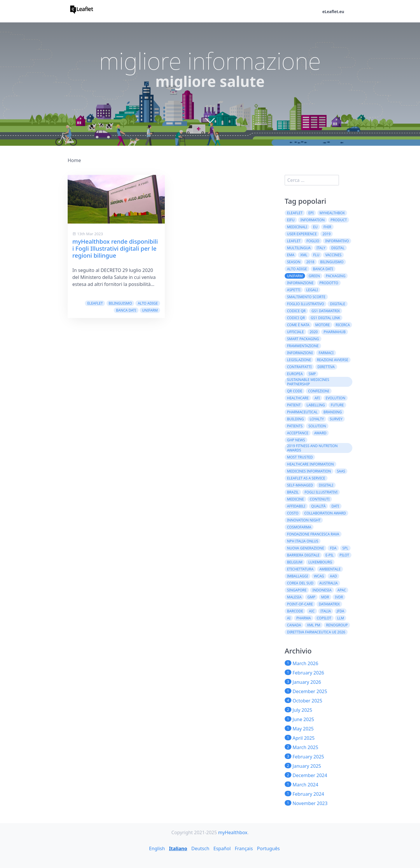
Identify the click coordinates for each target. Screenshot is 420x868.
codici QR (296, 318)
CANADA (294, 625)
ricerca (343, 325)
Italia (326, 611)
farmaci (326, 353)
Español (222, 848)
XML (304, 255)
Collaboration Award (325, 513)
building (295, 419)
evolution (336, 398)
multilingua (299, 248)
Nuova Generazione (306, 548)
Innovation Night (304, 520)
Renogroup (337, 625)
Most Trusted (300, 457)
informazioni (300, 353)
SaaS (341, 471)
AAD (333, 576)
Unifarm (150, 310)
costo (293, 513)
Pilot (344, 555)
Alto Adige (148, 303)
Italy (321, 248)
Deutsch (200, 848)
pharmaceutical (302, 412)
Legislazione (299, 360)
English (157, 848)
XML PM (313, 625)
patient (294, 405)
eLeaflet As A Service (306, 478)
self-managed (300, 485)
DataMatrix (329, 604)
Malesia (294, 597)
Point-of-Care (300, 604)
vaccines (333, 255)
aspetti (294, 290)
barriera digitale (303, 555)
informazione (300, 283)
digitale (337, 304)
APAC (342, 590)
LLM (341, 618)
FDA (333, 548)
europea (295, 374)
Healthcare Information (310, 464)
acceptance (298, 433)
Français (244, 848)
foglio (313, 241)
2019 (327, 234)
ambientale (330, 569)
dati (335, 506)
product (339, 220)
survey (336, 419)
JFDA (341, 611)
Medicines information (309, 471)
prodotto (329, 283)
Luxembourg (320, 562)
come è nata (298, 325)
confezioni (318, 391)
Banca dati (126, 310)
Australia (329, 583)
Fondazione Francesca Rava (313, 534)
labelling (316, 405)
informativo (337, 241)
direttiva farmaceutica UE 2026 (316, 632)
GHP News (296, 440)
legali (312, 290)
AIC (312, 611)
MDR (325, 597)
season (294, 262)
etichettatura (300, 569)
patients (295, 426)
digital (338, 248)
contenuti (320, 499)
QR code (295, 391)
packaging (336, 276)
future (337, 405)
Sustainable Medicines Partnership (308, 382)
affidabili (296, 506)
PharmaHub (334, 332)
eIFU (291, 220)
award (320, 433)
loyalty (317, 419)
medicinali (297, 227)
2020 (314, 332)
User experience (302, 234)
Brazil (293, 492)
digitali (326, 485)
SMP (312, 374)
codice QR (296, 311)
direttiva (326, 367)
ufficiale (295, 332)
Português (268, 848)
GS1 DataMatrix (326, 311)
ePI (311, 213)
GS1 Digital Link (325, 318)
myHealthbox (332, 213)
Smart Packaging (303, 339)
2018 (310, 262)
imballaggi (297, 576)
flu (316, 255)
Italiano (178, 848)
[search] (312, 180)
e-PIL (330, 555)
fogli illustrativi (321, 492)
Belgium (295, 562)
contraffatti (299, 367)
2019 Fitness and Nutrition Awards (312, 448)
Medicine (295, 499)
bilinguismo (120, 303)
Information (313, 220)
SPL (345, 548)
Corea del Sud (300, 583)
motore (323, 325)
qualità (318, 506)
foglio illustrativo (306, 304)
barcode (295, 611)
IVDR (339, 597)
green (314, 276)
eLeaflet (95, 303)
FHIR (327, 227)
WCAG (319, 576)
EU (315, 227)
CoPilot (324, 618)
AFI (317, 398)
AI (289, 618)
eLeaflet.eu (333, 12)
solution (317, 426)
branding (333, 412)
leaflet (294, 241)
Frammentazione (303, 346)
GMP (311, 597)
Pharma (304, 618)
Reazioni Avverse (333, 360)
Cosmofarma (299, 527)
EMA (291, 255)
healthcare (298, 398)
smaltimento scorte (306, 297)
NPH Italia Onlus (303, 541)
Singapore (297, 590)
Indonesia (322, 590)
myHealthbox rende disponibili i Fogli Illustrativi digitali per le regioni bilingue (115, 248)
